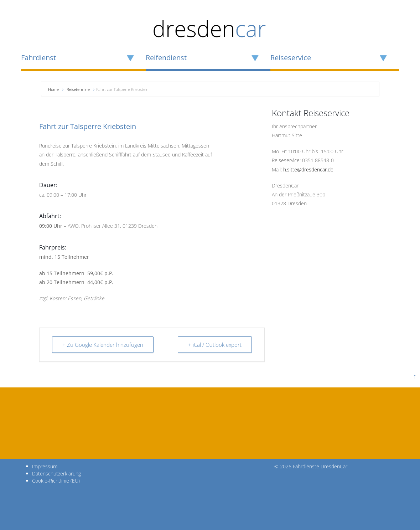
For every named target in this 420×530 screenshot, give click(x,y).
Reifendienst (166, 58)
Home (54, 89)
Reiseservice (291, 58)
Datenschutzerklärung (56, 474)
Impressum (45, 466)
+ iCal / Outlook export (215, 345)
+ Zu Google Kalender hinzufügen (103, 345)
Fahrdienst (38, 58)
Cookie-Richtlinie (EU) (56, 481)
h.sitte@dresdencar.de (308, 169)
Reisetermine (78, 89)
